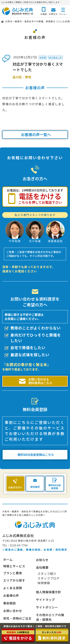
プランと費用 (13, 573)
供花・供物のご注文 (17, 618)
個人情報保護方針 (49, 592)
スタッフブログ (49, 578)
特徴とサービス (14, 566)
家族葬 (43, 57)
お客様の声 (11, 595)
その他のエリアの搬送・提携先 (50, 617)
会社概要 (42, 567)
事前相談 (9, 603)
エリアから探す (14, 580)
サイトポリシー (47, 607)
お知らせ (42, 560)
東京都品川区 (55, 57)
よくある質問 (13, 588)
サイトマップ (45, 600)
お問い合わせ (13, 611)
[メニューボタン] (63, 11)
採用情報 (44, 583)
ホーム (8, 560)
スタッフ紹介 (47, 574)
